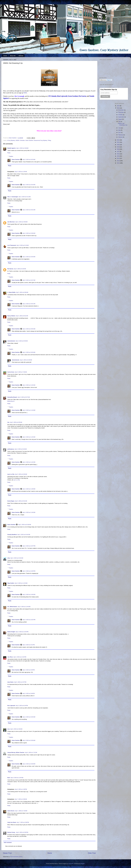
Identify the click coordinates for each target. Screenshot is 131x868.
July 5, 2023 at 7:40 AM (21, 372)
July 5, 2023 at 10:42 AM (24, 535)
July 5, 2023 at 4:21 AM (24, 197)
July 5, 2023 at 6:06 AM (22, 292)
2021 (118, 142)
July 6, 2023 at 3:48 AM (16, 729)
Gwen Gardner (29, 140)
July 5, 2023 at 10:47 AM (29, 280)
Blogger (83, 864)
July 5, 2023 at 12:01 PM (29, 620)
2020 (118, 145)
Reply (9, 153)
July (120, 121)
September (121, 117)
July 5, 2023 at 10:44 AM (17, 558)
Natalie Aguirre (12, 148)
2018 (118, 149)
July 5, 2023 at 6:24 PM (22, 706)
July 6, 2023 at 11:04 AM (17, 778)
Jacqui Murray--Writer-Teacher (16, 752)
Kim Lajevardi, (62, 96)
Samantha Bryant (12, 397)
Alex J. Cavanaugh (13, 197)
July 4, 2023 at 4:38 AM (22, 148)
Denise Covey (11, 832)
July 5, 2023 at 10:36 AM (29, 233)
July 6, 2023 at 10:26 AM (29, 740)
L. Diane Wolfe (11, 292)
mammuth (71, 864)
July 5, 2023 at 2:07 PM (20, 682)
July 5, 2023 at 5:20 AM (20, 269)
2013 (118, 161)
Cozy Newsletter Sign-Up (109, 90)
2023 (118, 108)
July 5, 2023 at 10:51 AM (29, 304)
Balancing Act (11, 401)
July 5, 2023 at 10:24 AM (29, 185)
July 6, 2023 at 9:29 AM (26, 360)
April (120, 132)
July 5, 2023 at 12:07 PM (29, 546)
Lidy (9, 558)
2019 (118, 147)
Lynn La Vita (11, 474)
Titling (49, 140)
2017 (118, 152)
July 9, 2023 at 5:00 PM (22, 832)
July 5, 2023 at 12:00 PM (29, 571)
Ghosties (22, 140)
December (121, 110)
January (121, 137)
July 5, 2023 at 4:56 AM (21, 222)
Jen (8, 422)
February (121, 135)
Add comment (8, 842)
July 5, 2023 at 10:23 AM (29, 159)
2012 (118, 163)
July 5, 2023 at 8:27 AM (24, 397)
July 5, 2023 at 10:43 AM (29, 257)
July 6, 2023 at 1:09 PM (21, 789)
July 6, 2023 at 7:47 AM (31, 752)
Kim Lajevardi (11, 706)
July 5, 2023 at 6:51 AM (22, 316)
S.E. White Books (12, 607)
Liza (8, 729)
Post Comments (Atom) (16, 857)
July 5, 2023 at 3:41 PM (29, 645)
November (121, 112)
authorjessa (11, 449)
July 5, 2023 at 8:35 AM (16, 422)
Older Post (92, 853)
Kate (9, 778)
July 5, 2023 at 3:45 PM (29, 670)
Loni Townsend (12, 245)
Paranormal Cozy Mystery (40, 140)
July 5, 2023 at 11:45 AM (24, 607)
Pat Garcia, (83, 96)
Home (5, 56)
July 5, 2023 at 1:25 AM (21, 172)
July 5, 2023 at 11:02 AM (29, 385)
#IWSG (18, 140)
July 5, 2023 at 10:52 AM (29, 329)
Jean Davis (10, 682)
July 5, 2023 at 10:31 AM (29, 210)
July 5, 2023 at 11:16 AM (29, 410)
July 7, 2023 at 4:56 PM (23, 822)
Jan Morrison (11, 222)
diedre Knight (11, 632)
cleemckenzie (11, 341)
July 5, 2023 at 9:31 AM (21, 501)
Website (21, 56)
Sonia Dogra (11, 501)
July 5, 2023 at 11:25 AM (29, 437)
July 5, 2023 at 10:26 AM (24, 525)
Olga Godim (11, 583)
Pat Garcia (10, 269)
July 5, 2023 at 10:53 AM (29, 352)
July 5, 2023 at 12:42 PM (22, 632)
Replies (11, 156)
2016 (118, 154)
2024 (118, 106)
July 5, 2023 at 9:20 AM (21, 449)
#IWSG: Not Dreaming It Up (123, 124)
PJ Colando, (53, 96)
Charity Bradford (12, 535)
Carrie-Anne (11, 372)
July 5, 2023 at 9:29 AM (21, 474)
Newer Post (7, 853)
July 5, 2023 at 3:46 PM (29, 693)
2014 (118, 158)
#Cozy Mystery (11, 140)
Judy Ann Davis (12, 822)
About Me (13, 56)
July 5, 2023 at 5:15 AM (22, 245)
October (121, 115)
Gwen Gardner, (73, 96)
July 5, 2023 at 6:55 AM (22, 341)
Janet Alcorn (11, 811)
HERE (25, 93)
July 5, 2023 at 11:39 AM (29, 489)
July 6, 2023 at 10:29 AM (29, 764)
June (120, 128)
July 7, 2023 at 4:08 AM (21, 799)
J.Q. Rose (10, 657)
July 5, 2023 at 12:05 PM (29, 595)
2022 (118, 140)
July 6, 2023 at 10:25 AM (29, 717)
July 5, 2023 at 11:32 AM (29, 462)
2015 (118, 156)
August (120, 119)
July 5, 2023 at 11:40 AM (29, 512)
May (120, 130)
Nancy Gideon (11, 316)
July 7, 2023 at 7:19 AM (21, 811)
